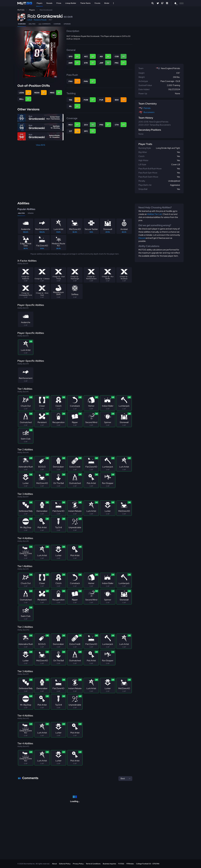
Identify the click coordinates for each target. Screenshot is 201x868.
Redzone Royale (40, 20)
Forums (97, 3)
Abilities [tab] (21, 213)
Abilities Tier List (154, 214)
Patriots (147, 108)
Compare (57, 24)
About (54, 864)
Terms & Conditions (93, 864)
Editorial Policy (65, 864)
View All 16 (41, 145)
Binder (107, 3)
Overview (22, 24)
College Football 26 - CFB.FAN (148, 864)
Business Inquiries (109, 864)
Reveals (49, 3)
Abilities (32, 24)
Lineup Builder (71, 3)
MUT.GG (21, 10)
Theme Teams (85, 3)
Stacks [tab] (31, 213)
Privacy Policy (78, 864)
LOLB (30, 20)
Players (39, 3)
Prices (59, 3)
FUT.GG (121, 864)
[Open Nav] (113, 3)
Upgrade (67, 24)
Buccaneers (149, 112)
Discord (142, 238)
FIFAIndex (130, 864)
